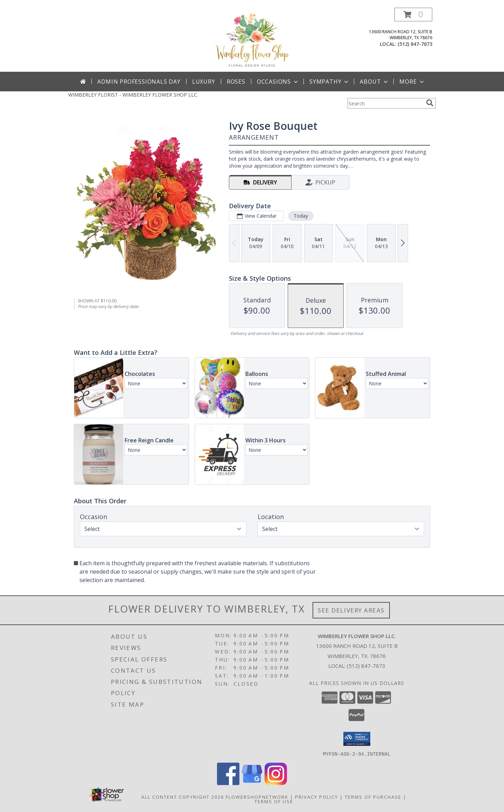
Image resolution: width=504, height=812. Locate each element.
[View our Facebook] (228, 783)
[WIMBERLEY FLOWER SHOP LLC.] (252, 40)
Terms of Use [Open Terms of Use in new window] (274, 801)
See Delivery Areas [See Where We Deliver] (351, 610)
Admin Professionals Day (139, 82)
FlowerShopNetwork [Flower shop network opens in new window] (257, 797)
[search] (430, 103)
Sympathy (330, 82)
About (374, 82)
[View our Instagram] (276, 783)
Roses (236, 82)
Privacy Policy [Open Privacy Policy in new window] (317, 797)
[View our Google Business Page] (252, 783)
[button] (413, 15)
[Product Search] (385, 103)
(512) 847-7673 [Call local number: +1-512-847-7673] (415, 44)
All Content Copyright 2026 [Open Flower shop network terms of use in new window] (183, 797)
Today (301, 216)
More (412, 82)
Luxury (204, 82)
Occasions (278, 82)
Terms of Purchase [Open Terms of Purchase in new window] (373, 797)
